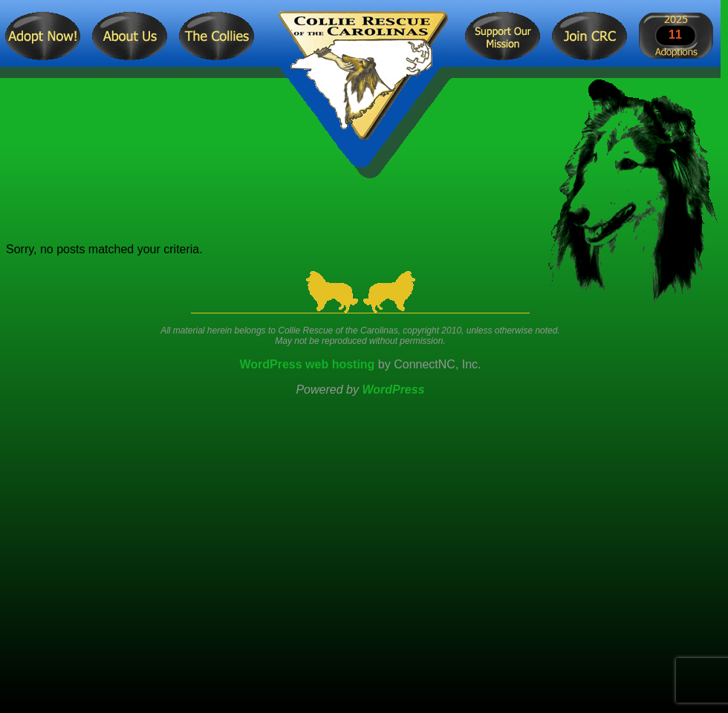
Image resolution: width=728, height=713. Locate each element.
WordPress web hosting (307, 364)
